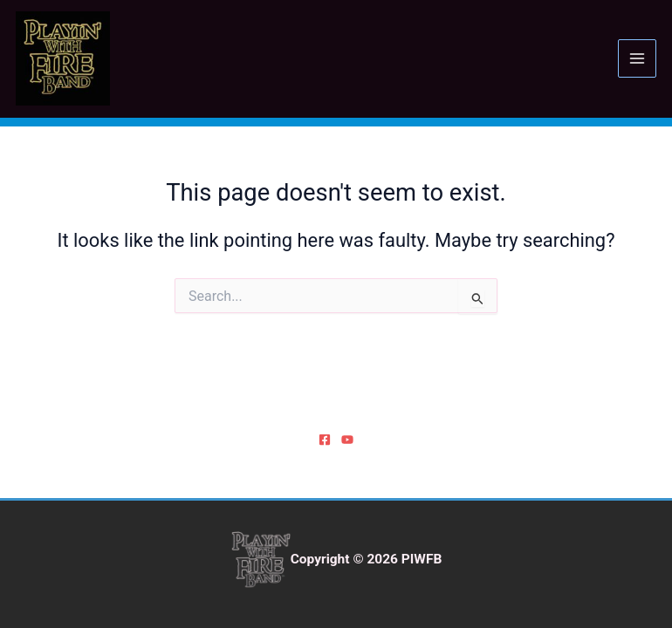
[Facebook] (325, 440)
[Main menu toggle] (637, 58)
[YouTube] (347, 440)
